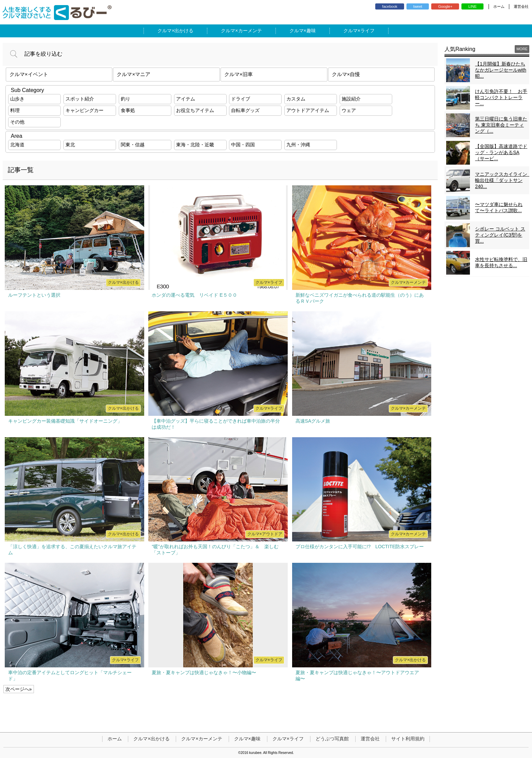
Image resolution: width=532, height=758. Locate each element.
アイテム (186, 99)
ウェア (349, 110)
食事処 (128, 110)
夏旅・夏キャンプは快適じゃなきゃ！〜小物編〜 (204, 672)
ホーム (499, 6)
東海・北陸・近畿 (195, 145)
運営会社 (521, 6)
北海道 (17, 145)
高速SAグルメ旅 (313, 421)
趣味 (311, 31)
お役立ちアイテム (195, 110)
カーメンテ (250, 31)
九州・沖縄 (298, 145)
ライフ (367, 31)
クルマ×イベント (29, 74)
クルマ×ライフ (288, 739)
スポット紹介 (80, 99)
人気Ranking (460, 49)
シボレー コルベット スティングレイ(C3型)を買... (500, 235)
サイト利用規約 (408, 739)
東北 (70, 145)
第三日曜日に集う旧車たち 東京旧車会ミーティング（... (501, 125)
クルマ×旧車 (239, 74)
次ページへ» (19, 689)
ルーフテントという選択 (34, 295)
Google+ (445, 6)
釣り (126, 99)
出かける (184, 31)
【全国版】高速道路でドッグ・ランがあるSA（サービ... (501, 152)
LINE (472, 6)
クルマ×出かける (151, 739)
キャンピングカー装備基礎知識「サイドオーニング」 (65, 421)
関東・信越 (133, 145)
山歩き (17, 99)
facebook (390, 6)
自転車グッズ (245, 110)
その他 (17, 122)
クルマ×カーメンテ (202, 739)
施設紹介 (351, 99)
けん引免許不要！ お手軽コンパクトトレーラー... (501, 97)
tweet (418, 6)
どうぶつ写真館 (332, 739)
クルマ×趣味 (247, 739)
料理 (15, 110)
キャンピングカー (84, 110)
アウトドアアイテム (308, 110)
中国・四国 (243, 145)
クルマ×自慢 (346, 74)
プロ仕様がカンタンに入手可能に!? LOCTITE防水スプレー (360, 547)
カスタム (296, 99)
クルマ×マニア (134, 74)
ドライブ (241, 99)
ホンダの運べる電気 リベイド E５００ (194, 295)
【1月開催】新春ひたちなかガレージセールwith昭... (501, 70)
